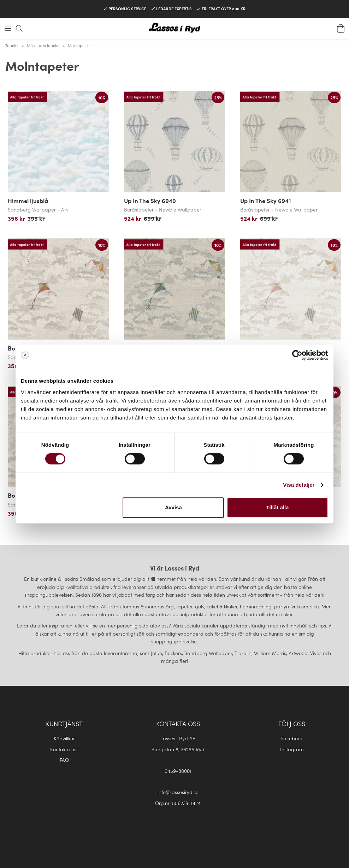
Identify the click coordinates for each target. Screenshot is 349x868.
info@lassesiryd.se (178, 792)
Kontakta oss (64, 749)
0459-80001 (178, 771)
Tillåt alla (277, 507)
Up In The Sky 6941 (266, 201)
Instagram (292, 749)
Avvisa (173, 507)
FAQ (64, 760)
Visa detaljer (299, 485)
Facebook (292, 738)
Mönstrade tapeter (43, 45)
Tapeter (12, 45)
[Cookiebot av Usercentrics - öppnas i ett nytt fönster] (297, 355)
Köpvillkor (64, 738)
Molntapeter (78, 45)
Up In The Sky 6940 (150, 201)
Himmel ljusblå (28, 201)
